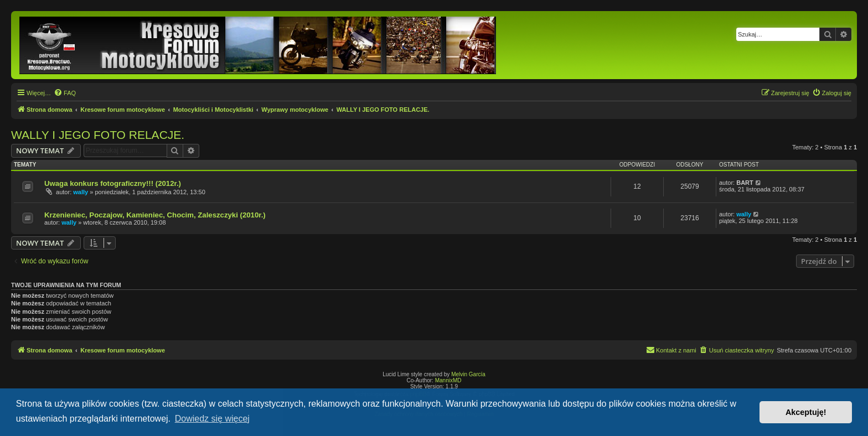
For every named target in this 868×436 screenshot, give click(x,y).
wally (81, 192)
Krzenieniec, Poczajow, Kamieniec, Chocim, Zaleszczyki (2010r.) (155, 215)
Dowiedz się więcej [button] (212, 419)
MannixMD (448, 380)
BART (745, 183)
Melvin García (468, 374)
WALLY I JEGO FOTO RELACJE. (98, 135)
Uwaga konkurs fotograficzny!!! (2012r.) (113, 183)
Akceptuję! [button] (806, 412)
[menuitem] (65, 93)
